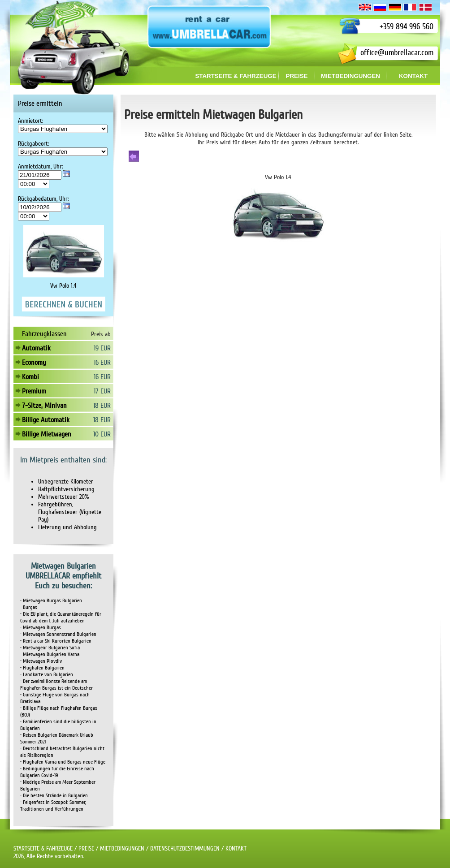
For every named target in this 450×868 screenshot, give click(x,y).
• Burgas (29, 607)
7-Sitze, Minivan (44, 406)
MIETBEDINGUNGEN (122, 849)
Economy (34, 363)
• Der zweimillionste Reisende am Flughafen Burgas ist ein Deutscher (56, 685)
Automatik (36, 348)
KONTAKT (236, 849)
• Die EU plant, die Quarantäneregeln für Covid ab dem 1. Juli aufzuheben (61, 618)
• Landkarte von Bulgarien (47, 675)
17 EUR (102, 391)
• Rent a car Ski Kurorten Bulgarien (56, 641)
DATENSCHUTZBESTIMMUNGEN (185, 849)
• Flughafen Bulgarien (42, 668)
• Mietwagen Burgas (41, 628)
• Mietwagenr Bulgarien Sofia (50, 648)
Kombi (30, 377)
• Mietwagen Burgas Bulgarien (51, 601)
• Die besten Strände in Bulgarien (54, 796)
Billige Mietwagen (47, 434)
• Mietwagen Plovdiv (41, 661)
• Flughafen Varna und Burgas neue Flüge (63, 762)
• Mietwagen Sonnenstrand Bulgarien (58, 634)
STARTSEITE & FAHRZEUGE (43, 849)
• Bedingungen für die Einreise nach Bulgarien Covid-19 (57, 772)
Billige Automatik (46, 420)
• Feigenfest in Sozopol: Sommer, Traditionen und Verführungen (53, 806)
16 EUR (102, 363)
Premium (34, 391)
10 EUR (102, 434)
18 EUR (102, 406)
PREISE (86, 849)
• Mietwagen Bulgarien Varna (50, 654)
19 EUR (102, 348)
